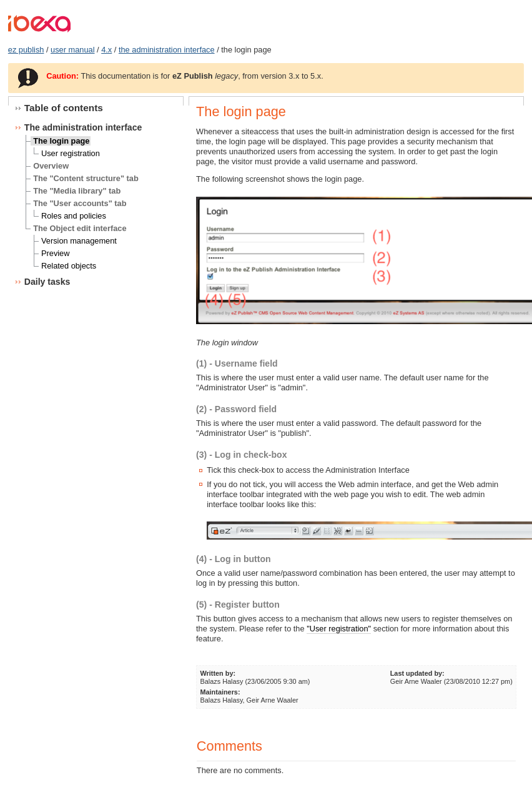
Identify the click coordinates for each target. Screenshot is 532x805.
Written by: (218, 673)
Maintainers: (220, 692)
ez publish (26, 50)
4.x (106, 50)
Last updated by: (417, 673)
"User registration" (339, 629)
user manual (72, 50)
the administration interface (167, 50)
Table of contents (64, 108)
